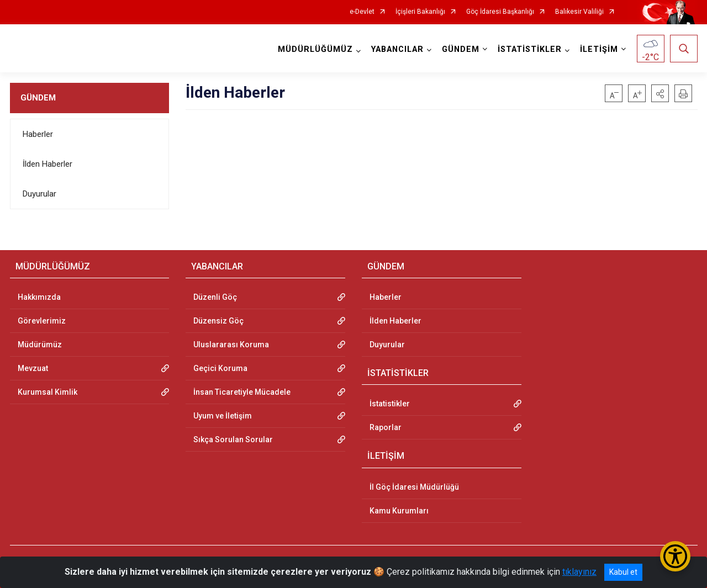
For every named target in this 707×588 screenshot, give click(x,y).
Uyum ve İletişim (223, 416)
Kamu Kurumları (399, 511)
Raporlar (386, 427)
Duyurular (39, 194)
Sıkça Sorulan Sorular (233, 439)
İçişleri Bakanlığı (420, 12)
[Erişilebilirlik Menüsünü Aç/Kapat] (675, 556)
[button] (660, 93)
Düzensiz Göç (218, 321)
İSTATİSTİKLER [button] (530, 49)
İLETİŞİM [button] (599, 49)
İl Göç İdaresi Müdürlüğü (414, 487)
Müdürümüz (40, 345)
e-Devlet (362, 12)
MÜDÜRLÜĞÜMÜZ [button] (315, 49)
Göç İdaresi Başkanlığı (500, 12)
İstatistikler (390, 404)
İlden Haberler (48, 164)
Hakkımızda (39, 297)
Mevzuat (33, 368)
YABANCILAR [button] (397, 49)
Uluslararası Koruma (231, 345)
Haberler (38, 134)
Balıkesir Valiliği (579, 12)
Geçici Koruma (220, 368)
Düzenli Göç (215, 297)
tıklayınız (579, 572)
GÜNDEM (38, 98)
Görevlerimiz (42, 321)
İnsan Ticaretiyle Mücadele (242, 392)
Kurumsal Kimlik (48, 392)
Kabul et (623, 572)
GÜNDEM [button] (461, 49)
